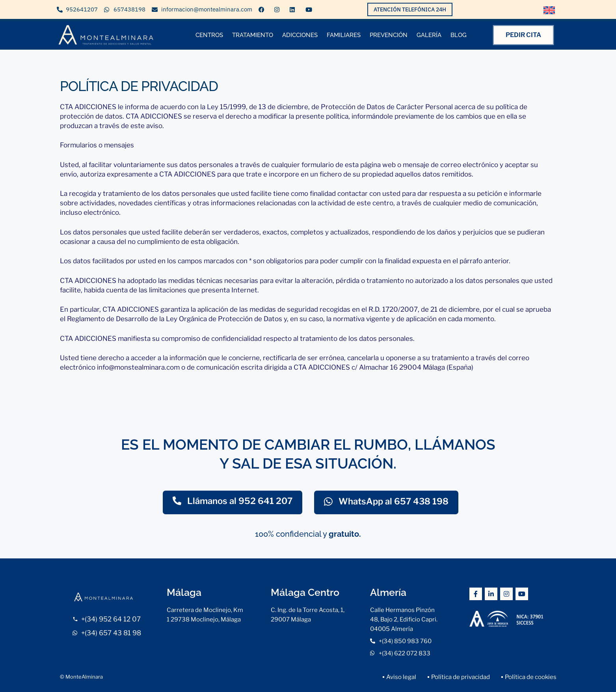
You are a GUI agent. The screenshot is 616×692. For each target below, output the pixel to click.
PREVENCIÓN (389, 35)
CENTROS (209, 35)
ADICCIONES (300, 35)
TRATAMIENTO (253, 35)
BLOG (459, 35)
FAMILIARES (344, 35)
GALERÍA (429, 35)
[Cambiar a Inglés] (549, 10)
